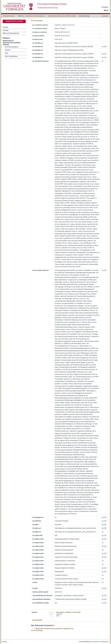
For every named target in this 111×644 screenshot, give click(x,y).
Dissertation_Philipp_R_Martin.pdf (68, 612)
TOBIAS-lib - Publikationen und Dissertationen (31, 16)
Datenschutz (105, 642)
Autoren (8, 50)
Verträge (6, 30)
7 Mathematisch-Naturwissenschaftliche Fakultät (62, 16)
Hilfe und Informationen (11, 33)
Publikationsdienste (9, 16)
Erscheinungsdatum (12, 47)
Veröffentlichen (14, 21)
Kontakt (5, 27)
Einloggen (105, 7)
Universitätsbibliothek (85, 642)
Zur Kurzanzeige (37, 21)
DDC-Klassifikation (11, 56)
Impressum (96, 642)
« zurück (105, 16)
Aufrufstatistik (37, 620)
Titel (6, 53)
